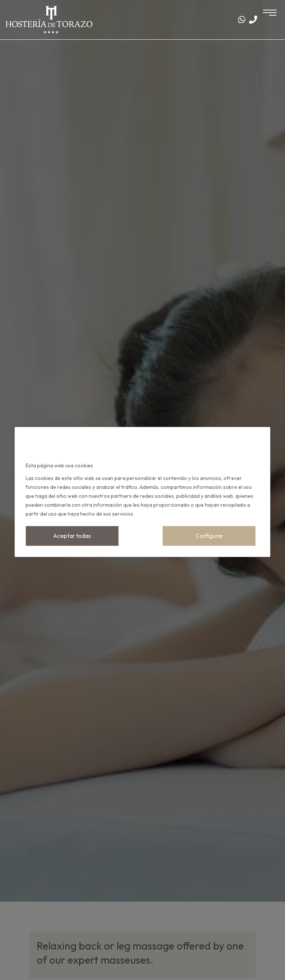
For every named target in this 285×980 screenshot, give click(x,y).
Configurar (209, 536)
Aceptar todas (72, 536)
